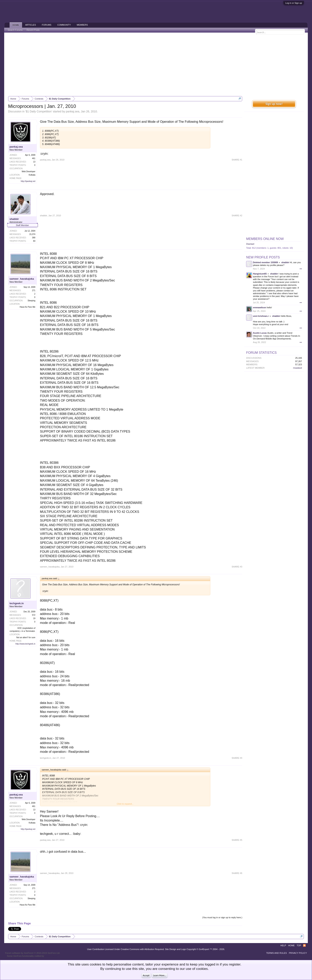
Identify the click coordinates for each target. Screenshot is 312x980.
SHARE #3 (237, 567)
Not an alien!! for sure (26, 637)
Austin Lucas (260, 333)
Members (82, 25)
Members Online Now (265, 239)
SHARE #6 (237, 873)
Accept (146, 975)
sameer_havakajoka (22, 279)
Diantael (250, 244)
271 (34, 290)
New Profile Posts (263, 257)
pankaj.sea (73, 111)
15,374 (32, 234)
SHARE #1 (237, 160)
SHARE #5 (237, 840)
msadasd (298, 368)
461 (34, 158)
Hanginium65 (260, 274)
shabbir (14, 219)
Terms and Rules (277, 953)
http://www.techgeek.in (25, 644)
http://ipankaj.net (28, 181)
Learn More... (160, 975)
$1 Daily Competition (39, 111)
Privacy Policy (298, 953)
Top (299, 945)
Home (16, 25)
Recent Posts (33, 30)
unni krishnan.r (261, 316)
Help (283, 945)
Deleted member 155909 (265, 262)
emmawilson (259, 307)
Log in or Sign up (294, 3)
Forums (47, 25)
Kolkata (32, 175)
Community (64, 25)
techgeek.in (17, 603)
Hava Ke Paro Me (28, 307)
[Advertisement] (156, 64)
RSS (304, 945)
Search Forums (15, 30)
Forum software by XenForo (33, 953)
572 (34, 615)
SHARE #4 (237, 758)
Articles (31, 25)
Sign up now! (274, 104)
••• (301, 269)
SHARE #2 (237, 216)
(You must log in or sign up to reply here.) (222, 917)
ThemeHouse (51, 956)
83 (34, 241)
